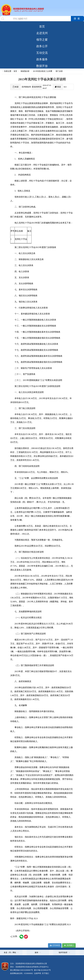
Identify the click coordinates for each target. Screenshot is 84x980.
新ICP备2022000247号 (42, 970)
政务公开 (42, 46)
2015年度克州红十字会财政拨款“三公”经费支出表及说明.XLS (43, 924)
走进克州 (42, 33)
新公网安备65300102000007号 (22, 970)
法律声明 (38, 973)
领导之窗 (42, 40)
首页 (42, 26)
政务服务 (42, 59)
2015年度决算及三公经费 (43, 71)
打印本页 (55, 945)
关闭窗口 (69, 945)
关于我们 (45, 973)
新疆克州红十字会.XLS (27, 918)
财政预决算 (25, 71)
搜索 (77, 19)
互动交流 (42, 53)
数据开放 (42, 66)
